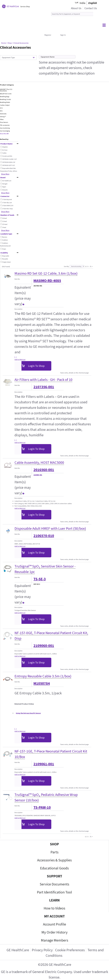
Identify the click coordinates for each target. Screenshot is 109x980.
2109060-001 (44, 646)
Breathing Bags (5, 97)
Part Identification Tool (54, 892)
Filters (2, 119)
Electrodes (3, 114)
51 (91, 266)
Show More (4, 134)
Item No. (17, 279)
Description (18, 309)
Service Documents (54, 884)
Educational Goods (54, 868)
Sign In (63, 35)
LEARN (54, 900)
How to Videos (54, 908)
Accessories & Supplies (54, 860)
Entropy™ (3, 117)
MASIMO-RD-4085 (47, 281)
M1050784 (42, 683)
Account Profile (54, 924)
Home (4, 43)
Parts (54, 852)
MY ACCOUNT (54, 916)
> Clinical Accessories (20, 43)
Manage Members (55, 940)
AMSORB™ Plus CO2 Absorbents (6, 90)
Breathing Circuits (5, 99)
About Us (76, 8)
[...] (15, 357)
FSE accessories (5, 125)
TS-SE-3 (40, 579)
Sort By (66, 266)
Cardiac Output (5, 105)
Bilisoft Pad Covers (6, 94)
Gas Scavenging (5, 131)
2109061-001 (44, 764)
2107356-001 (44, 387)
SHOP (54, 844)
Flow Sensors (4, 122)
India (82, 3)
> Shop (9, 43)
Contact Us (91, 8)
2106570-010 (44, 536)
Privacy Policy (42, 950)
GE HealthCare (18, 950)
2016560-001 (44, 470)
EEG (1, 111)
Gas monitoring (5, 128)
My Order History (54, 932)
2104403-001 (38, 475)
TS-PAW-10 (42, 807)
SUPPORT (54, 876)
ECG (1, 108)
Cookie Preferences (70, 950)
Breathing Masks (5, 102)
